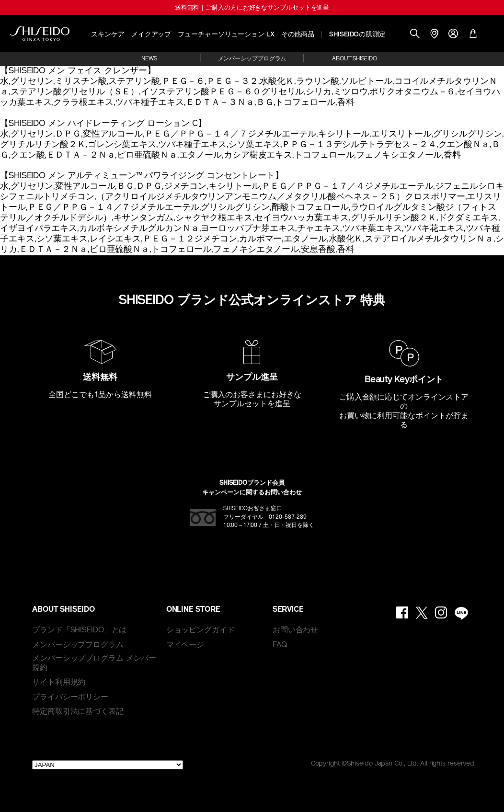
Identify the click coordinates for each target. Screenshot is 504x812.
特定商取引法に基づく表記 (78, 712)
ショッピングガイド (200, 630)
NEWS (149, 59)
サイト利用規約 (59, 683)
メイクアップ (151, 35)
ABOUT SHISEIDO (355, 59)
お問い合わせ (295, 630)
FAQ (280, 645)
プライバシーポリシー (70, 698)
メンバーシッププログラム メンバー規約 (94, 663)
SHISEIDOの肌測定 (357, 35)
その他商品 (298, 35)
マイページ (185, 645)
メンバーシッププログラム (252, 59)
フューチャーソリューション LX (226, 35)
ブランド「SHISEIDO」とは (79, 630)
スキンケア (108, 35)
